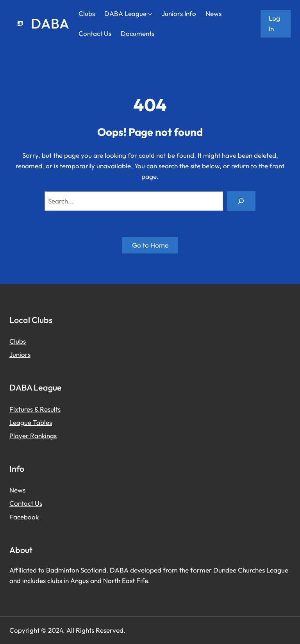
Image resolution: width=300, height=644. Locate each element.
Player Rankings (33, 436)
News (17, 490)
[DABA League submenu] (150, 14)
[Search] (241, 201)
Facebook (24, 517)
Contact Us (26, 503)
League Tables (31, 422)
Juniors (20, 354)
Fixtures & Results (35, 409)
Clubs (18, 341)
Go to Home (150, 245)
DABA (50, 23)
